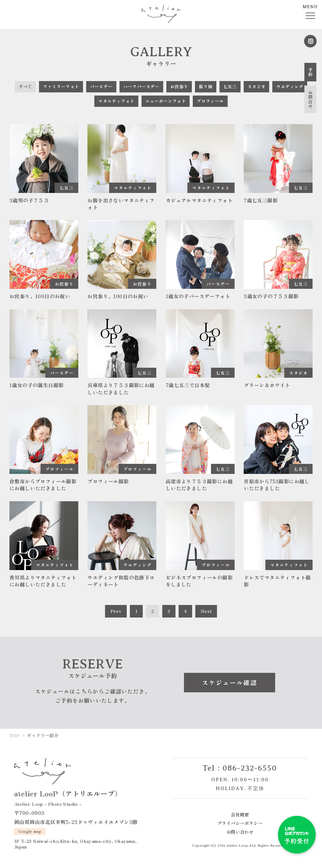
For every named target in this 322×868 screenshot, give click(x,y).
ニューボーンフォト (166, 101)
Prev (116, 611)
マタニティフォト (116, 101)
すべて (25, 86)
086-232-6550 (250, 768)
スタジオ (257, 86)
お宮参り (179, 86)
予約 (310, 72)
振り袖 (205, 86)
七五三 (230, 86)
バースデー (101, 86)
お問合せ (310, 99)
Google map (30, 830)
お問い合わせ (240, 831)
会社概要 (240, 814)
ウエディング (290, 86)
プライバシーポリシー (240, 823)
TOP (14, 735)
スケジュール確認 (230, 682)
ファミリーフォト (61, 86)
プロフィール (210, 101)
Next (206, 611)
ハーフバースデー (141, 86)
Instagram (310, 41)
